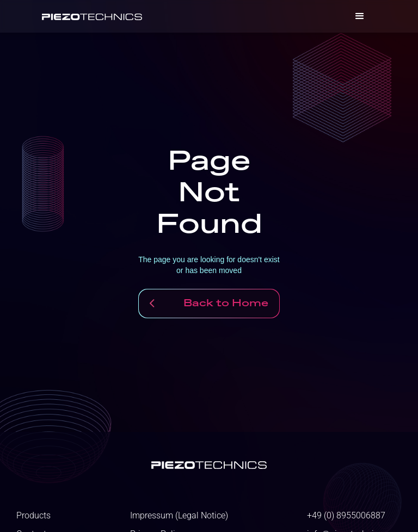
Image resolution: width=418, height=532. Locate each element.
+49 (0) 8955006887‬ (346, 516)
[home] (92, 16)
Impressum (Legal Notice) (179, 516)
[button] (360, 16)
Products (33, 516)
